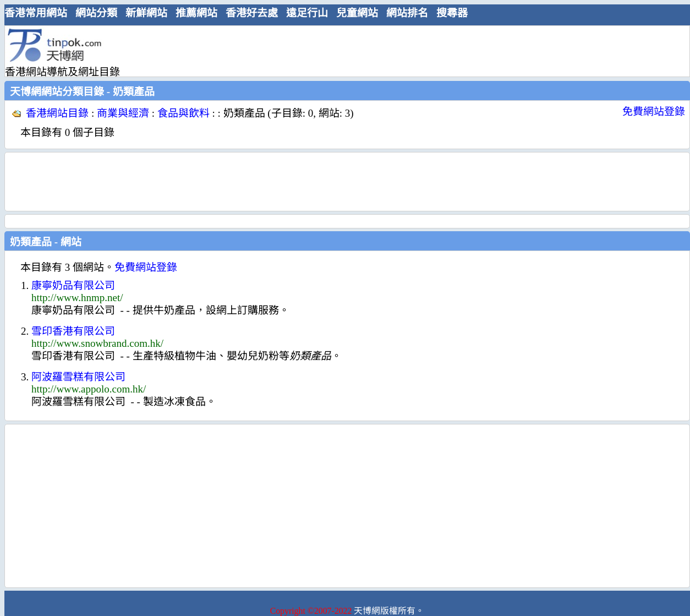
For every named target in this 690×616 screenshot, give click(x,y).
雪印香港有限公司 (73, 331)
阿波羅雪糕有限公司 (78, 377)
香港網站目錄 (57, 113)
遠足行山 (307, 13)
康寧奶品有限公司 (73, 285)
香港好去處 (252, 13)
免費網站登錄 (654, 111)
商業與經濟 (123, 113)
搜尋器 (452, 13)
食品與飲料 (184, 113)
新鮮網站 (146, 13)
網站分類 (96, 13)
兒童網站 (357, 13)
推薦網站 (196, 13)
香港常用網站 (36, 13)
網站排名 (407, 13)
